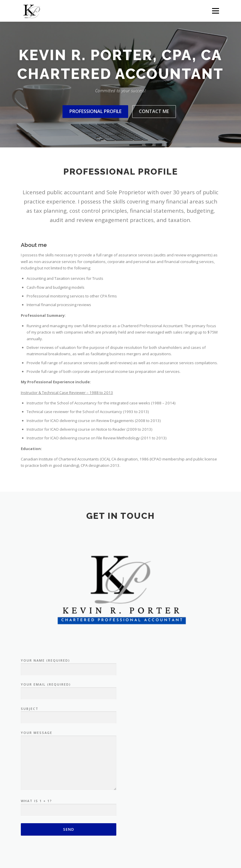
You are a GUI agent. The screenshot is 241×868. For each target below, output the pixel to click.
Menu (215, 11)
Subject (69, 713)
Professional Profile (95, 111)
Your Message (69, 761)
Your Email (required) (69, 689)
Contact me (154, 111)
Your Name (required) (69, 665)
